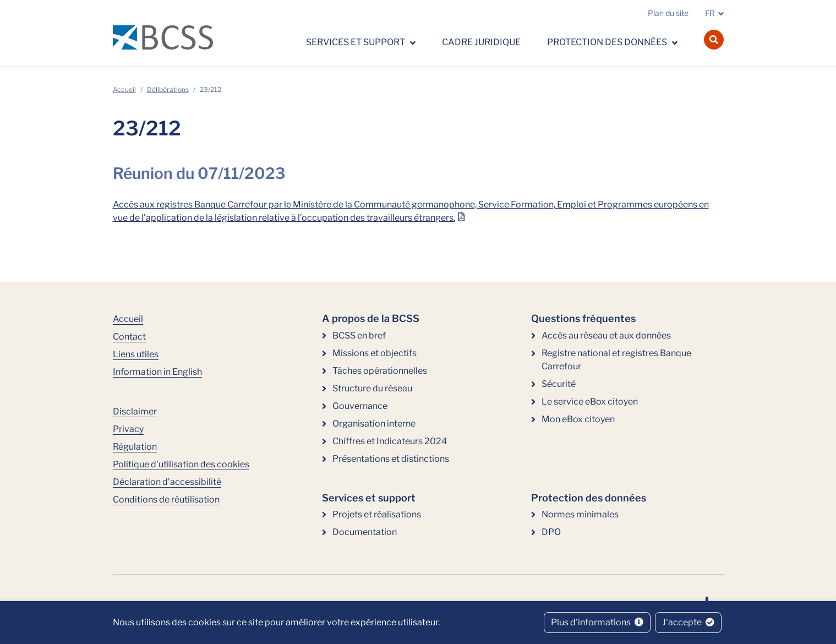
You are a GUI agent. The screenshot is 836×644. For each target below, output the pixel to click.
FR (710, 13)
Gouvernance (360, 406)
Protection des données (608, 42)
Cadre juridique (481, 42)
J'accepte (688, 622)
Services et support (356, 42)
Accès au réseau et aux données (606, 335)
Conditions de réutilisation (166, 500)
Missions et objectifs (375, 353)
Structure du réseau (372, 388)
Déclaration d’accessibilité (167, 482)
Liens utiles (136, 354)
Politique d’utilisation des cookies (181, 464)
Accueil (124, 89)
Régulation (135, 447)
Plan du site (668, 13)
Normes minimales (580, 514)
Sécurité (559, 384)
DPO (551, 532)
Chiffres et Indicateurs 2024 (390, 441)
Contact (129, 337)
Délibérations (168, 89)
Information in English (157, 372)
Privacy (128, 429)
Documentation (365, 532)
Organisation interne (374, 424)
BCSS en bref (359, 335)
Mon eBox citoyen (578, 419)
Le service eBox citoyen (590, 402)
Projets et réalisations (377, 514)
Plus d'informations (597, 622)
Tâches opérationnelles (380, 371)
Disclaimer (135, 411)
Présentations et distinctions (391, 459)
